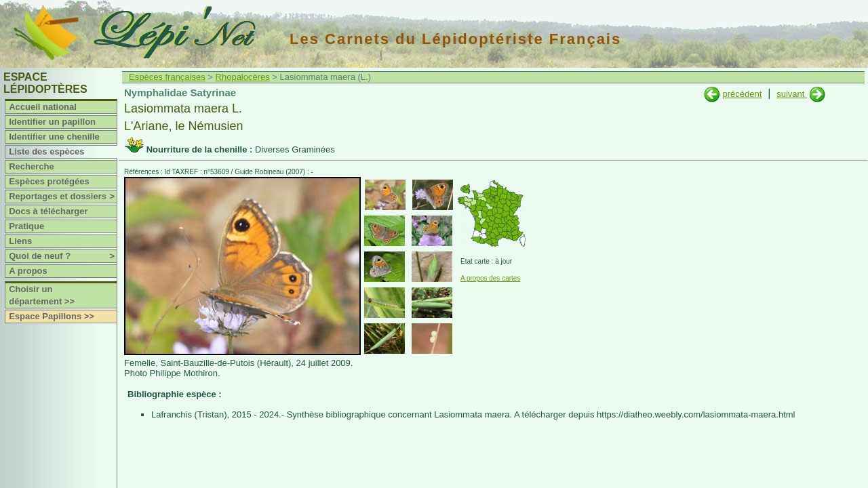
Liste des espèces (46, 151)
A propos (28, 271)
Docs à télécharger (48, 211)
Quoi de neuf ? (63, 256)
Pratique (26, 226)
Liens (20, 241)
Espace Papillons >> (52, 316)
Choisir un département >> (42, 295)
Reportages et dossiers (63, 197)
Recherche (31, 166)
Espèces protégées (49, 181)
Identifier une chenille (54, 137)
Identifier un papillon (52, 122)
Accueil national (43, 107)
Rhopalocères (243, 77)
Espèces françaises (167, 77)
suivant (792, 94)
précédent (742, 94)
